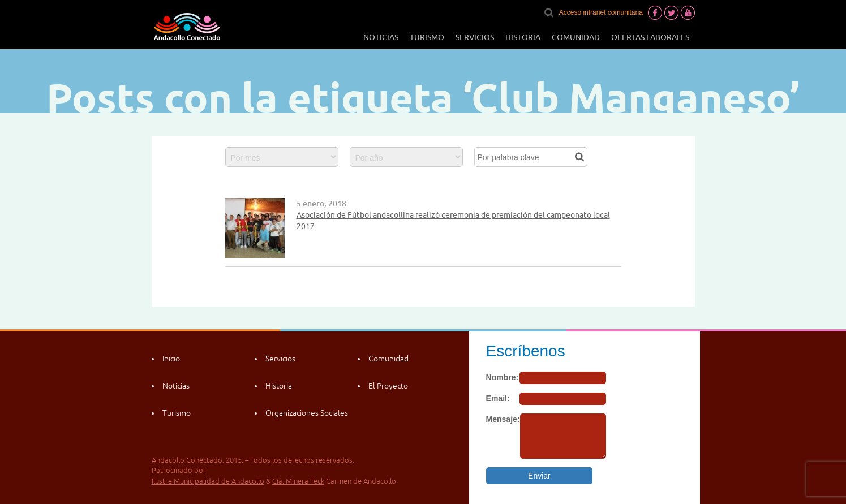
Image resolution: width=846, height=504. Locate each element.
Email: (498, 398)
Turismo (427, 37)
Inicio (171, 359)
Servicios (475, 37)
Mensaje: (503, 419)
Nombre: (503, 377)
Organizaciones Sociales (307, 413)
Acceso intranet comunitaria (601, 12)
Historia (523, 37)
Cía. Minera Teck (298, 481)
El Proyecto (388, 386)
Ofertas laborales (650, 37)
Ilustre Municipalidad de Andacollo (208, 481)
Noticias (381, 37)
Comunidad (576, 37)
